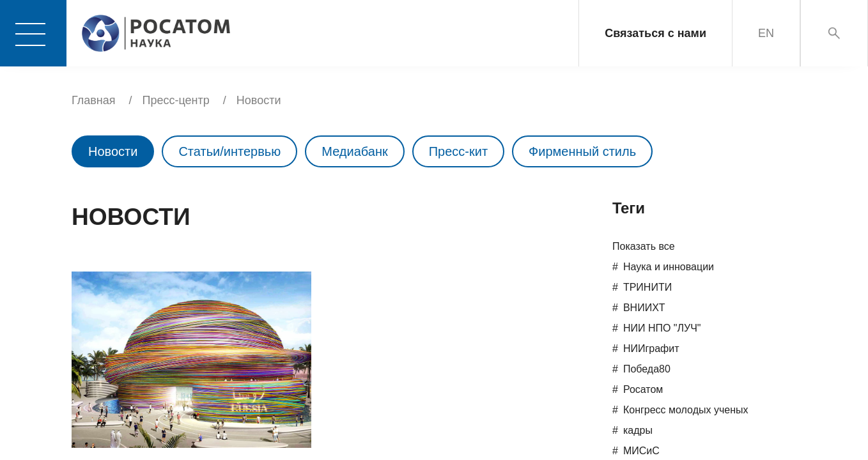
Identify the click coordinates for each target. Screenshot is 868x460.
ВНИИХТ (644, 308)
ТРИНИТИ (647, 287)
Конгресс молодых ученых (686, 410)
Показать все (644, 246)
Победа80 (647, 369)
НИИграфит (651, 349)
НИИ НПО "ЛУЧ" (662, 328)
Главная (94, 100)
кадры (638, 430)
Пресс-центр (176, 100)
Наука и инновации (669, 267)
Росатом (643, 389)
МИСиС (641, 451)
